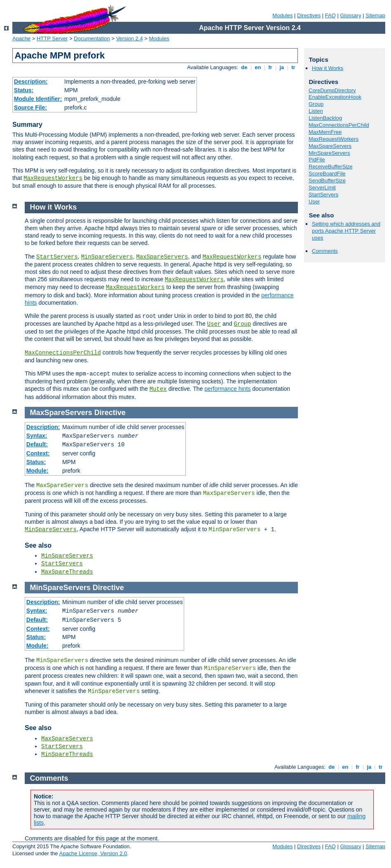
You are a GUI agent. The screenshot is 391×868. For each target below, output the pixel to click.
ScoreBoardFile (327, 174)
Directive (110, 413)
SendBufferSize (327, 181)
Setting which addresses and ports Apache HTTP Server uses (346, 231)
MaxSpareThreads (67, 572)
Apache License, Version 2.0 (93, 853)
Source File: (30, 107)
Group (316, 104)
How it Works (328, 68)
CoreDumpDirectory (332, 90)
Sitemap (375, 15)
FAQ (330, 15)
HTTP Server (52, 38)
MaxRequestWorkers (53, 178)
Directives (309, 15)
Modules (282, 15)
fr (270, 67)
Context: (38, 453)
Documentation (92, 38)
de (244, 67)
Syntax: (37, 436)
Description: (31, 82)
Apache (21, 38)
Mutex (158, 389)
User (314, 202)
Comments (325, 251)
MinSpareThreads (67, 754)
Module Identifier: (38, 99)
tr (294, 67)
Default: (37, 444)
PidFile (317, 160)
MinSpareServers (329, 153)
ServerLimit (322, 188)
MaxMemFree (325, 132)
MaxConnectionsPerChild (339, 125)
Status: (24, 90)
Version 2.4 (130, 38)
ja (282, 67)
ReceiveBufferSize (331, 167)
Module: (37, 471)
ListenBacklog (325, 118)
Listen (316, 111)
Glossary (350, 15)
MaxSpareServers (330, 146)
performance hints (227, 389)
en (258, 67)
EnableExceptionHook (335, 97)
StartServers (323, 195)
